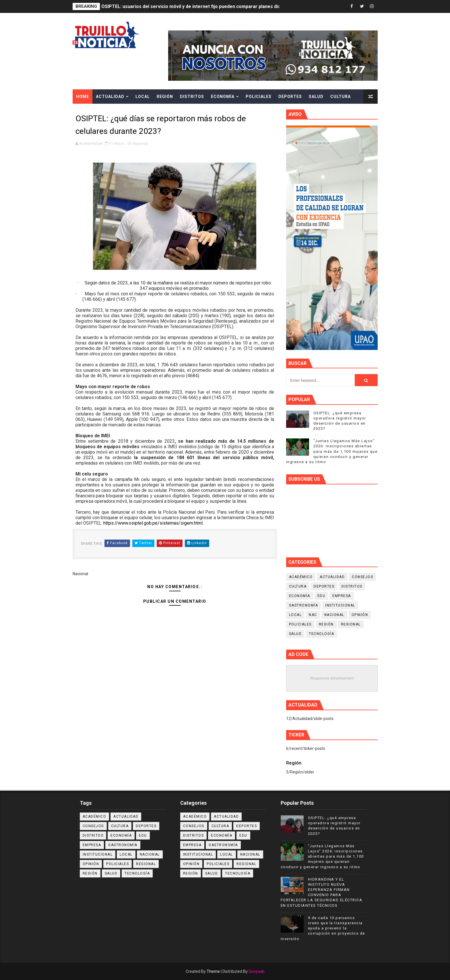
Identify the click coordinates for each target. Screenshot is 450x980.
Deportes (290, 97)
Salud (316, 97)
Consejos (362, 577)
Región (165, 97)
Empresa (342, 596)
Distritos (192, 97)
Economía (223, 97)
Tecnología (321, 634)
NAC (313, 615)
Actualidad (110, 97)
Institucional (340, 605)
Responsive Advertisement (332, 678)
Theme (213, 971)
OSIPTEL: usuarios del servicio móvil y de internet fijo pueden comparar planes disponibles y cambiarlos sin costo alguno (233, 6)
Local (143, 97)
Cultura (341, 97)
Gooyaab (257, 971)
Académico (301, 577)
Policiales (259, 97)
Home (83, 97)
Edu (321, 596)
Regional (351, 624)
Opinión (360, 615)
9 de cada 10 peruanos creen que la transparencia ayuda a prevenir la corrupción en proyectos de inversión (323, 928)
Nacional (140, 144)
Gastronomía (304, 605)
